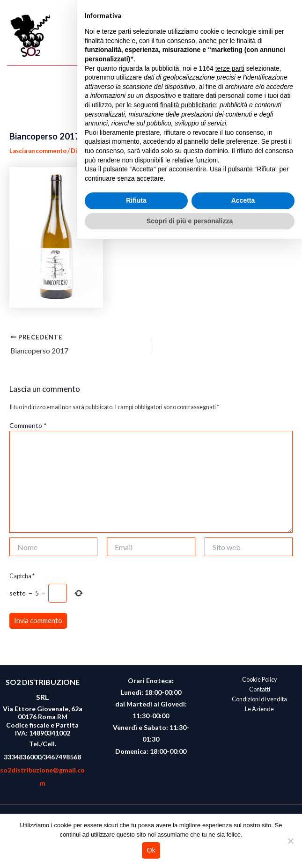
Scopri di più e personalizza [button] (190, 850)
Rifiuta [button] (136, 830)
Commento (28, 425)
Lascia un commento (38, 151)
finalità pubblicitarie (188, 734)
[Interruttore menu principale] (286, 36)
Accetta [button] (243, 830)
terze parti (230, 697)
